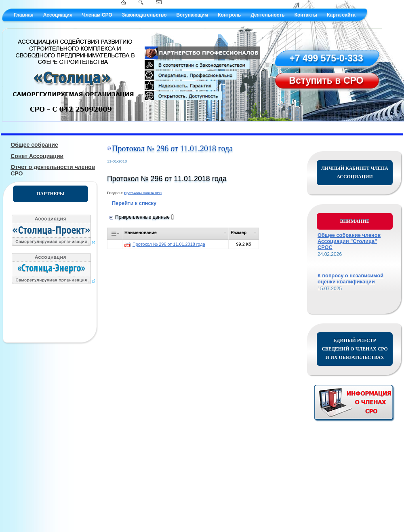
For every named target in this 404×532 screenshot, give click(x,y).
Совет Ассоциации (37, 156)
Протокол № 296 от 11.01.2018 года (169, 244)
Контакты (306, 15)
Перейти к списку (134, 203)
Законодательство (144, 15)
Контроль (229, 15)
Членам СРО (97, 15)
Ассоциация (58, 15)
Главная (24, 15)
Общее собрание (34, 145)
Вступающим (192, 15)
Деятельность (267, 15)
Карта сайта (341, 15)
